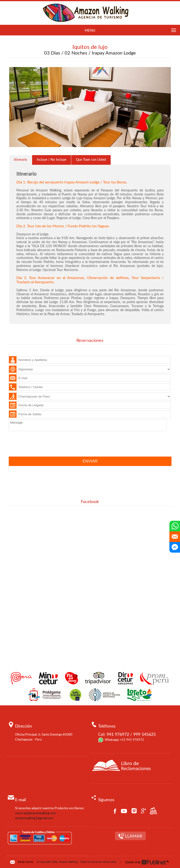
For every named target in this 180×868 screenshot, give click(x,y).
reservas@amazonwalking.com (36, 813)
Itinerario (21, 160)
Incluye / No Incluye (52, 160)
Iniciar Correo (26, 862)
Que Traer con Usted (91, 160)
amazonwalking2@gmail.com (34, 818)
